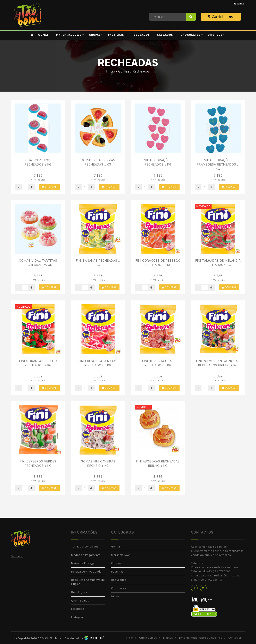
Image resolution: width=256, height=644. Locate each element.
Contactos (235, 638)
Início (111, 71)
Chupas (116, 563)
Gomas (116, 546)
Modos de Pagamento (86, 555)
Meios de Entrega (83, 563)
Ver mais (17, 556)
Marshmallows (121, 555)
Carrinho (221, 17)
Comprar (49, 187)
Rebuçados (119, 580)
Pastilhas (117, 572)
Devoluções (79, 592)
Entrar (239, 4)
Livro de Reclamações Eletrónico (201, 638)
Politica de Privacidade (86, 572)
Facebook (78, 609)
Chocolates (119, 588)
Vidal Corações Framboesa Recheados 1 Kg (218, 164)
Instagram (78, 617)
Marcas (168, 638)
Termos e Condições (85, 546)
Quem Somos (80, 600)
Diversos (117, 596)
